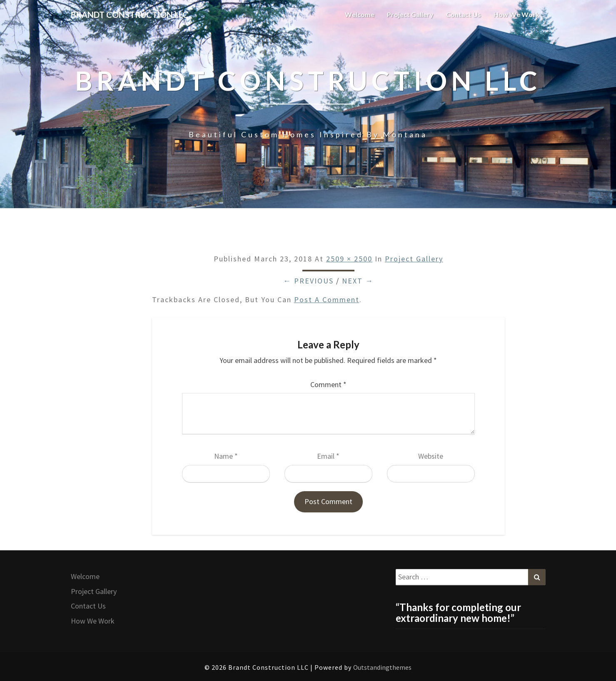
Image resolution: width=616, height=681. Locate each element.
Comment (328, 384)
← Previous (308, 281)
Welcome (360, 14)
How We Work (516, 14)
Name (226, 456)
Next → (358, 281)
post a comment (327, 299)
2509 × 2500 (349, 259)
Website (431, 456)
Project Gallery (410, 14)
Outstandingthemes (382, 667)
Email (328, 456)
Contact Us (464, 14)
